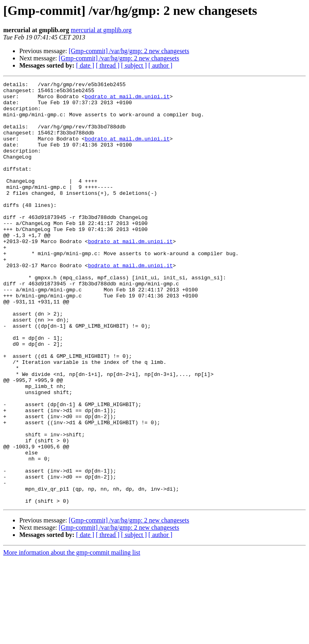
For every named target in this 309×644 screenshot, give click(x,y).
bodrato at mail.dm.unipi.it (127, 100)
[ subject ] (134, 65)
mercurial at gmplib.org (101, 30)
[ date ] (85, 65)
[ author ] (161, 65)
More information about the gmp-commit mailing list (72, 637)
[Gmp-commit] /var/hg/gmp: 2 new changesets (129, 51)
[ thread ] (108, 65)
